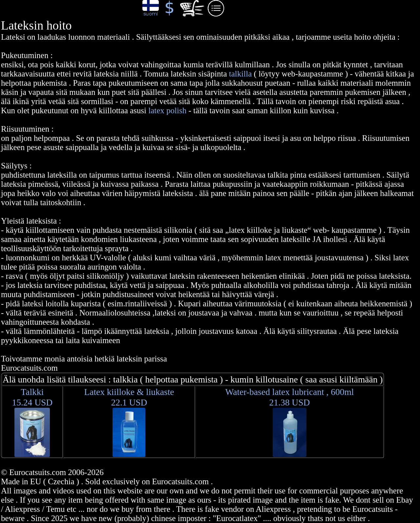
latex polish (167, 110)
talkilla (241, 74)
